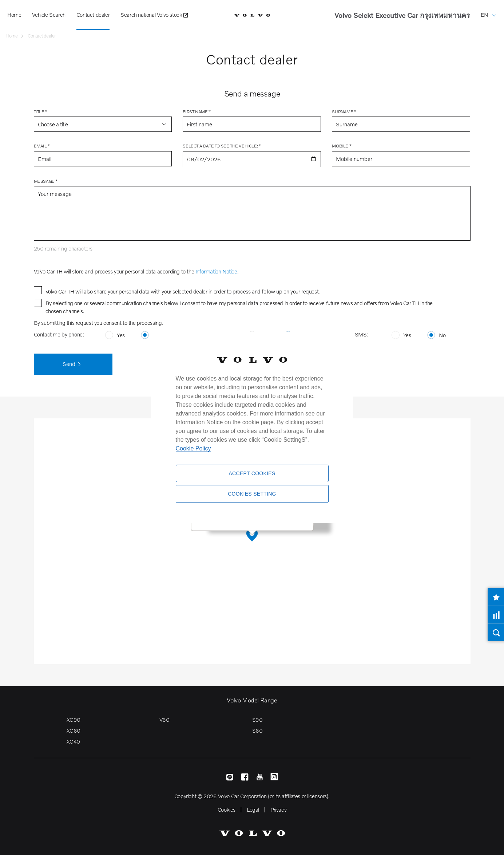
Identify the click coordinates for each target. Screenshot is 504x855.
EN (489, 9)
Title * (41, 112)
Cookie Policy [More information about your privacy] (193, 448)
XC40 (73, 741)
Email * (42, 146)
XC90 (74, 720)
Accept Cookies (252, 473)
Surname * (344, 112)
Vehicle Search (49, 15)
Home (14, 15)
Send (73, 365)
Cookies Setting (252, 494)
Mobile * (342, 146)
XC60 (74, 730)
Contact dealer (93, 15)
